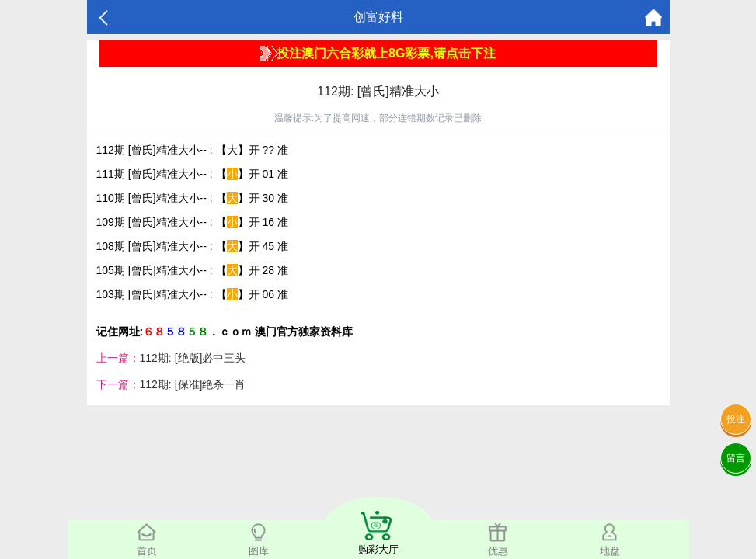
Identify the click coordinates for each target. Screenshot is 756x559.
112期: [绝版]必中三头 (193, 358)
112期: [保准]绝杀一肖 (193, 384)
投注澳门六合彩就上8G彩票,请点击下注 (378, 54)
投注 (736, 419)
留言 (736, 458)
